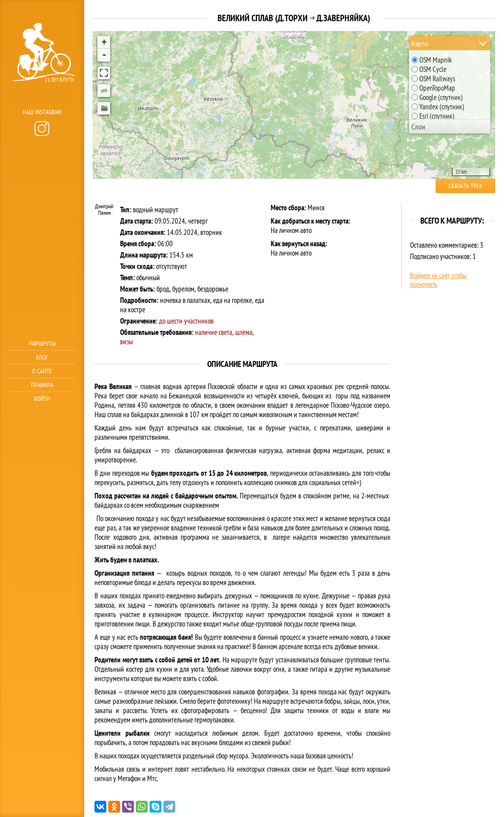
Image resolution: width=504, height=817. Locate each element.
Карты (420, 43)
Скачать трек (465, 186)
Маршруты (42, 343)
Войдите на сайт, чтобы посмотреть (438, 280)
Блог (42, 357)
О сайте (42, 371)
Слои (418, 127)
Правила (42, 385)
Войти (42, 399)
